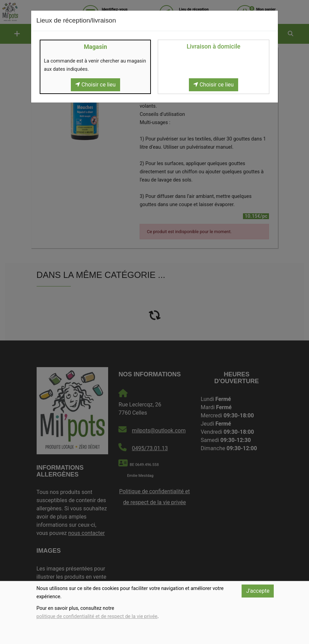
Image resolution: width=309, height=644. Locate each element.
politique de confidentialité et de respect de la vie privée (97, 616)
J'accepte (258, 591)
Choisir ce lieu (95, 85)
